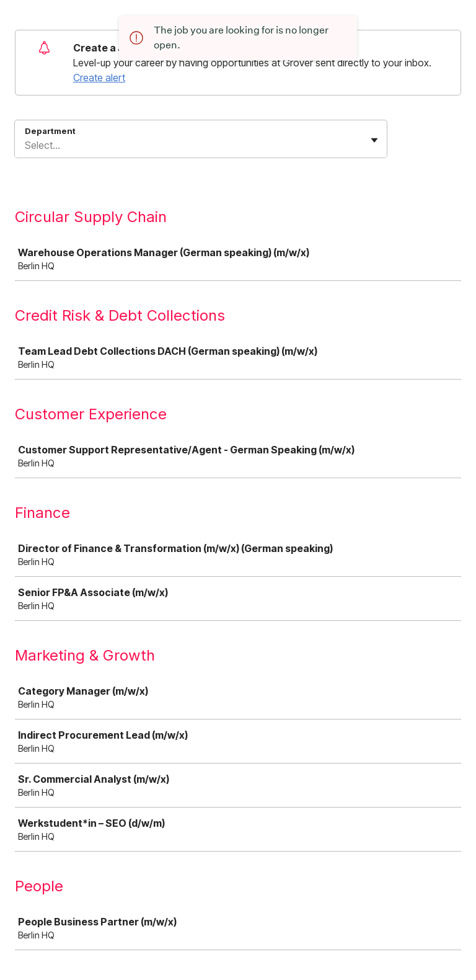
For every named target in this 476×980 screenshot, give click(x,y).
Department (50, 131)
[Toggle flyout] (374, 140)
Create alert (99, 78)
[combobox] (26, 145)
